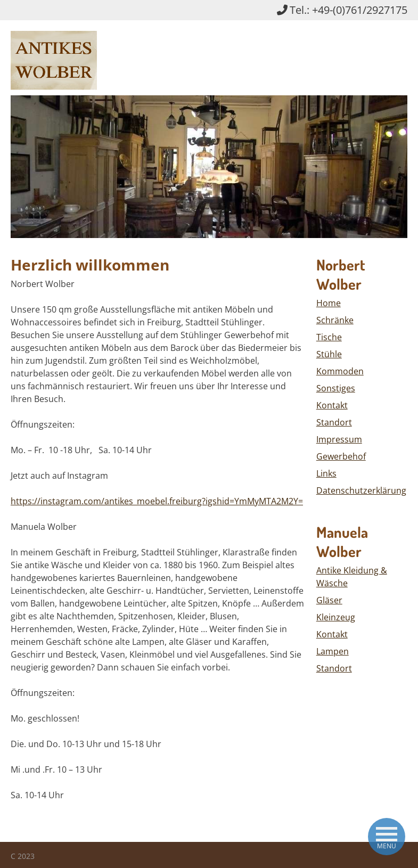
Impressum (339, 439)
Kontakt (332, 405)
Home (329, 303)
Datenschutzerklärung (361, 490)
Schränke (335, 320)
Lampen (333, 651)
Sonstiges (336, 388)
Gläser (329, 600)
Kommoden (340, 371)
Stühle (329, 354)
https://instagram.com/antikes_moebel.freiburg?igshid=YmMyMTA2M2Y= (157, 501)
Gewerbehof (341, 456)
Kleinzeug (336, 617)
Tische (329, 337)
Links (326, 473)
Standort (334, 422)
